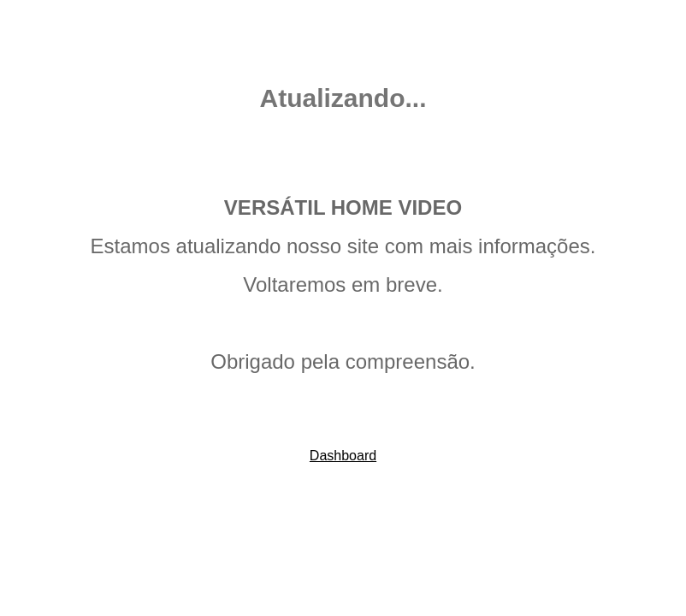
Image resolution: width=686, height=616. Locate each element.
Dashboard (343, 456)
